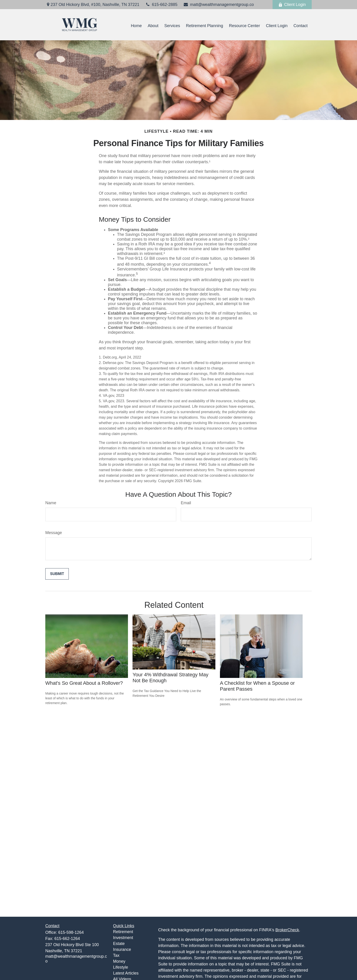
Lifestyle (121, 967)
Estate (119, 944)
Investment (123, 938)
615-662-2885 (161, 5)
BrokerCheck (287, 930)
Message (54, 533)
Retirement (123, 932)
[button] (136, 26)
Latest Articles (126, 973)
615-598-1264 (71, 932)
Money (119, 961)
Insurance (122, 949)
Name (51, 503)
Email (186, 503)
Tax (116, 955)
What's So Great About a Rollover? (84, 683)
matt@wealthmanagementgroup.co (218, 5)
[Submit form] (57, 574)
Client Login (292, 5)
